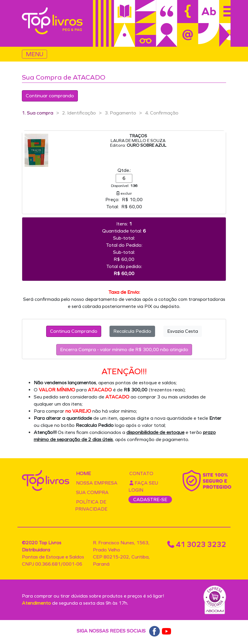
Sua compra (92, 492)
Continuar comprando (50, 96)
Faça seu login (143, 486)
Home (83, 473)
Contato (141, 473)
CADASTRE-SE (150, 499)
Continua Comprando (74, 331)
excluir (124, 193)
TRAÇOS (138, 136)
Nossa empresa (97, 483)
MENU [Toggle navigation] (34, 54)
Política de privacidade (91, 505)
